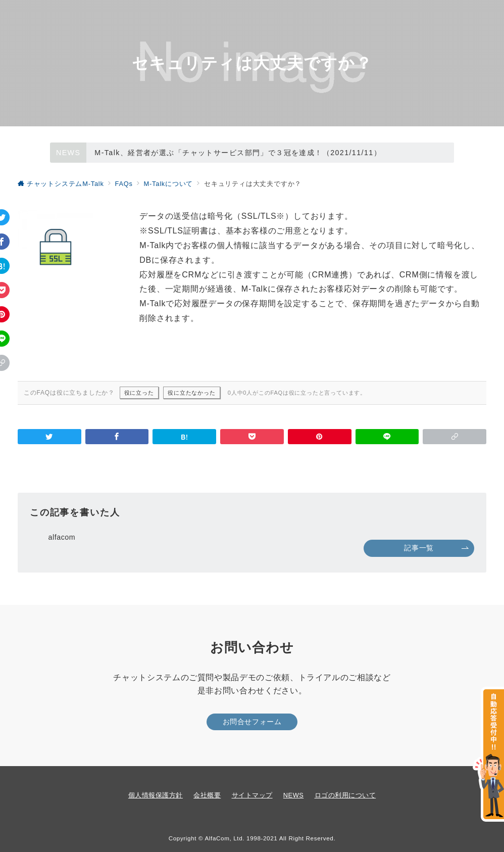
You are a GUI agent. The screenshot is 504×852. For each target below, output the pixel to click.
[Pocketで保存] (252, 437)
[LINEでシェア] (387, 437)
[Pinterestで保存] (320, 437)
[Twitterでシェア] (49, 437)
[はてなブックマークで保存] (184, 437)
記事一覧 (436, 548)
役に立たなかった (191, 393)
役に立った (139, 393)
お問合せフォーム (252, 722)
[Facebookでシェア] (117, 437)
